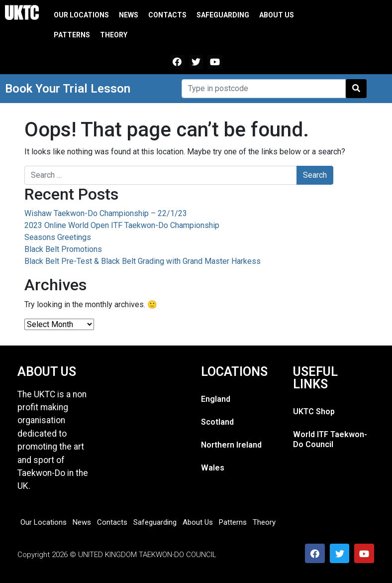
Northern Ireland (231, 445)
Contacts (167, 15)
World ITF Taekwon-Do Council (330, 439)
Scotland (217, 422)
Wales (213, 468)
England (216, 399)
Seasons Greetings (58, 237)
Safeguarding (223, 15)
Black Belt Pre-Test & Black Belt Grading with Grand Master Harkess (143, 261)
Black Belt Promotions (63, 249)
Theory (114, 35)
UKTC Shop (314, 411)
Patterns (72, 35)
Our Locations (81, 15)
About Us (277, 15)
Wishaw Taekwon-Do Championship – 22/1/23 (106, 213)
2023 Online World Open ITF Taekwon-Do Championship (122, 225)
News (129, 15)
